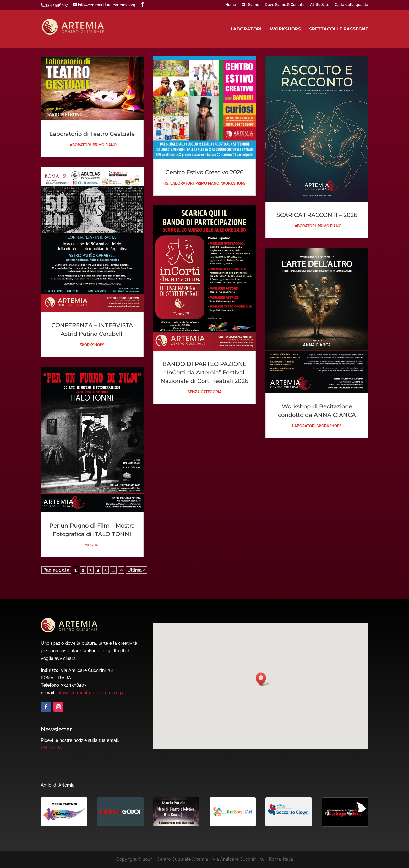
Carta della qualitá (352, 5)
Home (231, 5)
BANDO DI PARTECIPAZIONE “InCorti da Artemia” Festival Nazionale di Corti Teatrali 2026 (204, 373)
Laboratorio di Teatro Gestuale (92, 134)
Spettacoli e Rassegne (339, 29)
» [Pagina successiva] (121, 570)
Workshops (285, 29)
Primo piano (105, 145)
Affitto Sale (320, 5)
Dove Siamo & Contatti (285, 5)
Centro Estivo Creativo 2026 (204, 172)
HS (166, 183)
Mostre (92, 545)
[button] (263, 679)
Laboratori (246, 29)
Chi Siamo (250, 5)
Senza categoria (204, 392)
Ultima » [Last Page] (136, 570)
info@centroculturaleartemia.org (90, 693)
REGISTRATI (53, 748)
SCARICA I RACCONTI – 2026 (317, 215)
